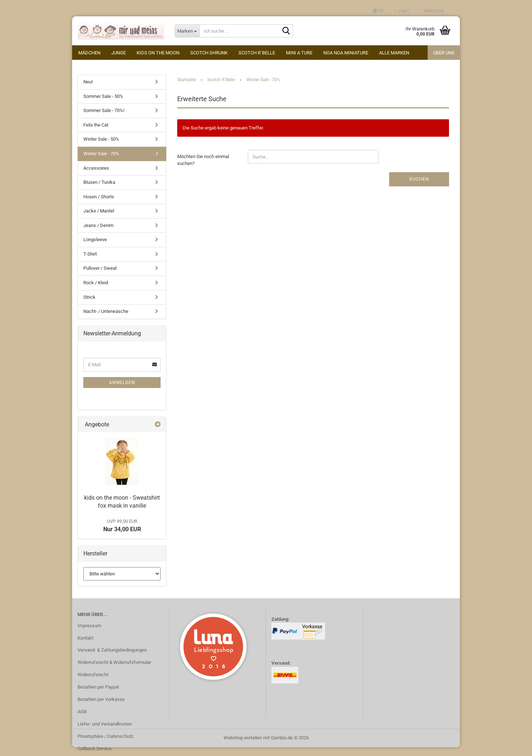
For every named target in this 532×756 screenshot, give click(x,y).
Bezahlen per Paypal (98, 688)
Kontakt (86, 639)
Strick (89, 298)
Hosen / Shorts (99, 198)
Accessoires (96, 169)
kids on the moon (158, 53)
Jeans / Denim (98, 227)
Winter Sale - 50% (101, 141)
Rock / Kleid (96, 284)
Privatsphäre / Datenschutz (105, 737)
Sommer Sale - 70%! (104, 112)
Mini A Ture (299, 53)
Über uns (444, 53)
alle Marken (394, 53)
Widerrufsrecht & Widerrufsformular (114, 664)
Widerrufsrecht (93, 676)
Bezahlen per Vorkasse (101, 701)
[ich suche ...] (187, 31)
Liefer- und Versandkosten (105, 725)
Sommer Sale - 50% (103, 98)
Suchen (419, 180)
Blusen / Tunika (99, 184)
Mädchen (89, 53)
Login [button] (402, 11)
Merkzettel (432, 11)
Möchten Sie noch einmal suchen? (203, 161)
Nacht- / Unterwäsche (106, 313)
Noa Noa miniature (346, 53)
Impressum (89, 627)
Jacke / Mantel (99, 212)
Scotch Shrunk (209, 53)
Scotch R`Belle (257, 53)
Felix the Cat (96, 126)
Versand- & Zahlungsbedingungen (112, 651)
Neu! (88, 83)
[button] (378, 11)
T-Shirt (90, 255)
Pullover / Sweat (100, 270)
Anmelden (122, 384)
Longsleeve (95, 241)
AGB (82, 713)
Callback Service (95, 750)
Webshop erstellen (243, 739)
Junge (119, 53)
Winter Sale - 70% (101, 155)
